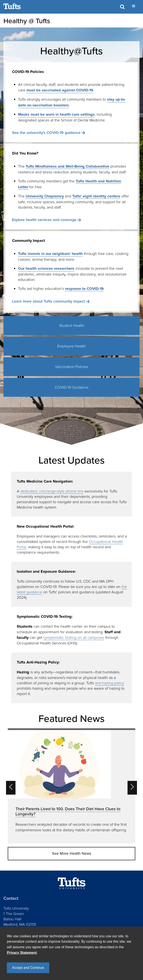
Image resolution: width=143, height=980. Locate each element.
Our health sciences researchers (46, 268)
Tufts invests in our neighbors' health (50, 254)
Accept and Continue (28, 968)
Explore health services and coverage (44, 220)
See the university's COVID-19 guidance (46, 133)
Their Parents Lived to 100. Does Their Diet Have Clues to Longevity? (68, 811)
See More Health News (72, 853)
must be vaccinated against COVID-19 (60, 90)
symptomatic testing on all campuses (74, 637)
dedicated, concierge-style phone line (52, 491)
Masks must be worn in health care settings (56, 114)
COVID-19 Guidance (72, 387)
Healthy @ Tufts (27, 21)
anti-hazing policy (110, 683)
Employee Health (71, 346)
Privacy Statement (22, 953)
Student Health (72, 325)
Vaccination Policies (72, 367)
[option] (71, 786)
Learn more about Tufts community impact (48, 301)
